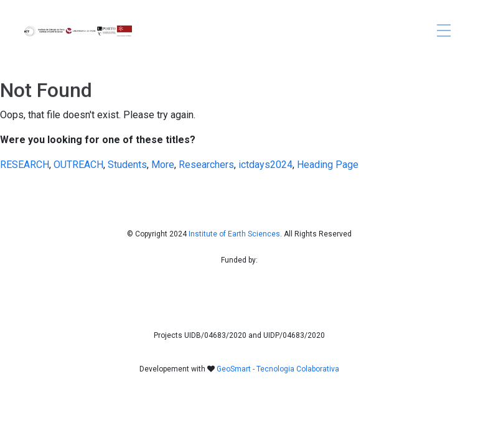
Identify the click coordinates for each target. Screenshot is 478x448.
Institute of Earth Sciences (234, 234)
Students (127, 165)
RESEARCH (25, 165)
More (163, 165)
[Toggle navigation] (444, 31)
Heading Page (328, 165)
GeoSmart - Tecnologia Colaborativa (278, 369)
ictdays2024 (265, 165)
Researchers (206, 165)
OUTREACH (78, 165)
